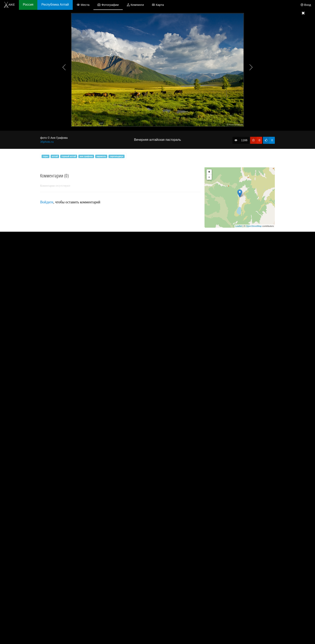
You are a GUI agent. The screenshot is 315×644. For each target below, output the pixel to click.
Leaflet (239, 226)
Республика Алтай (55, 5)
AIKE (9, 5)
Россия (28, 5)
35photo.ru (47, 142)
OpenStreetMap (254, 226)
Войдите (47, 202)
